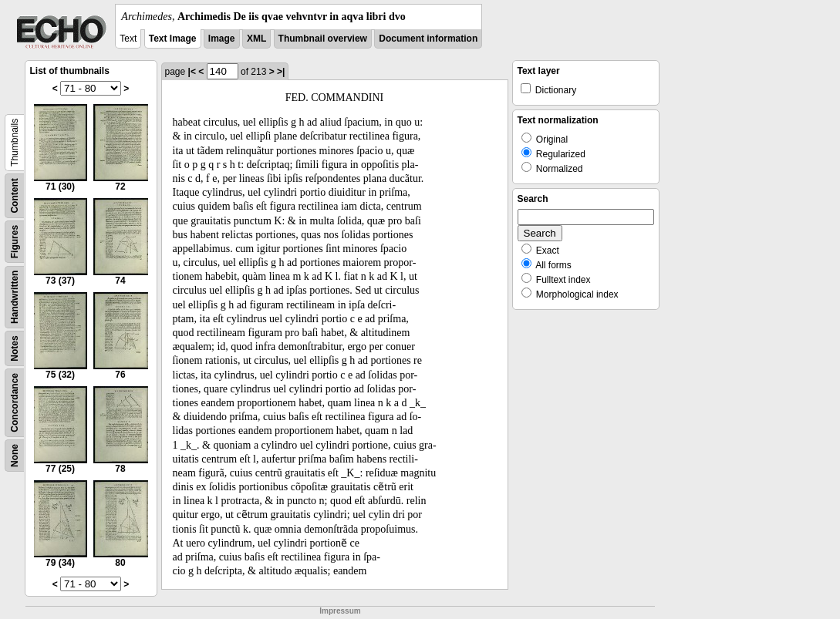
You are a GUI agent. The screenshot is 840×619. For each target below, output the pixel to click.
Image (222, 39)
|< (192, 72)
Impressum (340, 611)
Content (15, 195)
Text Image (173, 39)
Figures (15, 242)
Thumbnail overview (323, 39)
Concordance (15, 403)
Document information (428, 39)
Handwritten (15, 297)
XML (256, 39)
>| (281, 72)
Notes (15, 348)
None (15, 456)
